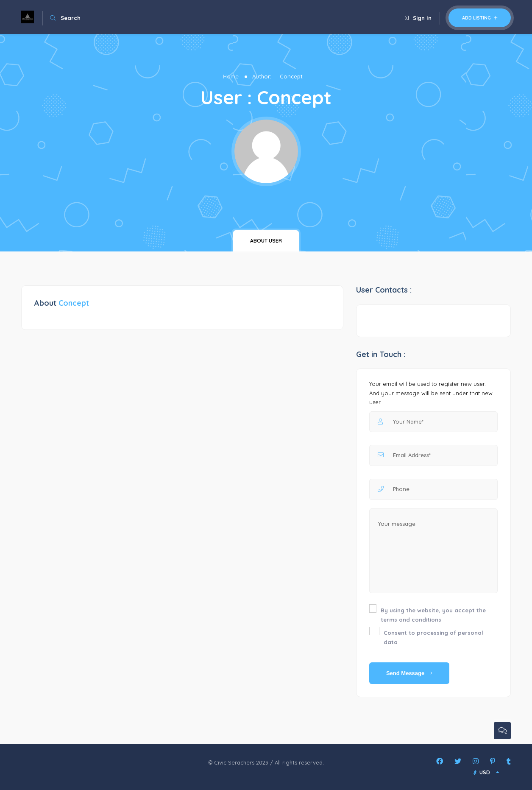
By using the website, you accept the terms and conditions (433, 615)
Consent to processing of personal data (433, 637)
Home (231, 76)
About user (266, 241)
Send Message (409, 673)
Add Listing (480, 18)
